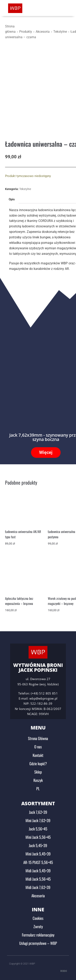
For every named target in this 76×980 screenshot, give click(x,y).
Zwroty (38, 926)
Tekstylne (60, 32)
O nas (38, 746)
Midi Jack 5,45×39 (38, 870)
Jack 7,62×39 (38, 812)
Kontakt (38, 755)
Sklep (38, 772)
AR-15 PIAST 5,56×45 (38, 862)
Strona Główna (38, 738)
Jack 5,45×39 (38, 845)
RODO (64, 971)
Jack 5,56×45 (38, 828)
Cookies (38, 918)
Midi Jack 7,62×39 (38, 887)
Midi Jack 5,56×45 (38, 879)
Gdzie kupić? (38, 763)
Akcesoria (43, 32)
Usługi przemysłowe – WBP (38, 943)
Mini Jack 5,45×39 (38, 853)
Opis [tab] (12, 199)
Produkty (26, 32)
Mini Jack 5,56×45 (38, 837)
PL (38, 788)
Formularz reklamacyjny (38, 934)
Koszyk (38, 780)
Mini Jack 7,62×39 (38, 820)
